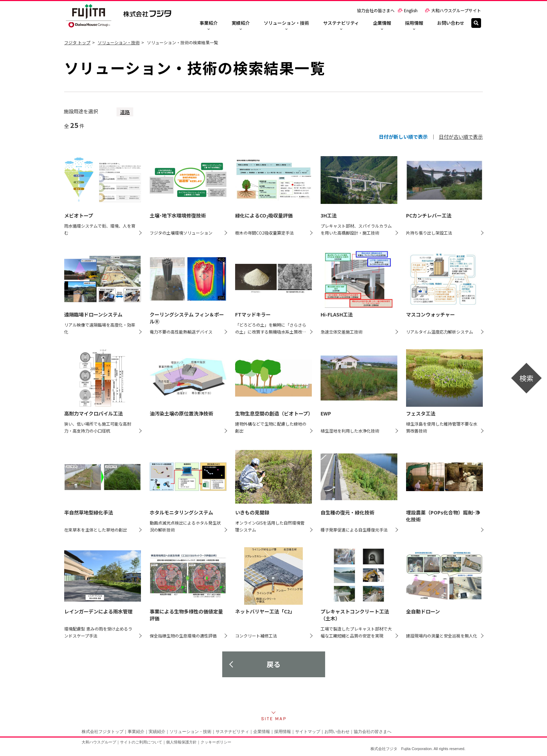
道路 (125, 112)
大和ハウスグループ (99, 742)
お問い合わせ (337, 732)
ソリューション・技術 (119, 42)
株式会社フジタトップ (103, 732)
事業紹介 (136, 732)
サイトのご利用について (141, 742)
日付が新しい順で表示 (403, 137)
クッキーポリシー (216, 742)
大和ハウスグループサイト (453, 10)
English (408, 10)
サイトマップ (308, 732)
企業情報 (262, 732)
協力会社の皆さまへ (376, 10)
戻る (273, 664)
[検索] (476, 23)
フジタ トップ (77, 42)
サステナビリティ (232, 732)
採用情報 (283, 732)
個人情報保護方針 (181, 742)
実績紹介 (157, 732)
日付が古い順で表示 (461, 137)
